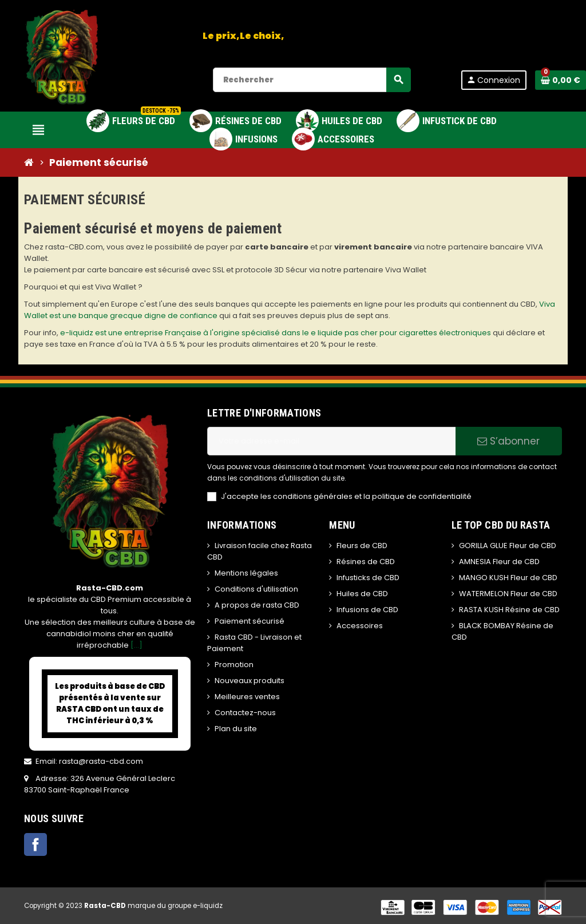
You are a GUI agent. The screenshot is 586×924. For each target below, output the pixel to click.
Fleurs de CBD (362, 546)
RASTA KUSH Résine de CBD (509, 610)
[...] (136, 645)
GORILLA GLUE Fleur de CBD (508, 546)
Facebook (35, 844)
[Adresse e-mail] (331, 441)
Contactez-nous (245, 713)
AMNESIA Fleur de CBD (499, 562)
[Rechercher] (312, 80)
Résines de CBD (366, 562)
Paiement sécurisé (250, 621)
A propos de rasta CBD (257, 605)
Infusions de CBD (367, 610)
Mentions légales (246, 573)
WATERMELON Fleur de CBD (508, 594)
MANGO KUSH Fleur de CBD (508, 578)
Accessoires (360, 626)
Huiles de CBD (362, 594)
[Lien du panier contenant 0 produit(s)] (561, 80)
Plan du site (236, 729)
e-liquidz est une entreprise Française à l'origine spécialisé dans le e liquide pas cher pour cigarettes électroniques (276, 333)
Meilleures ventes (247, 697)
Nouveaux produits (250, 681)
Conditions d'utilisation (256, 589)
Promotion (234, 665)
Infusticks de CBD (368, 578)
